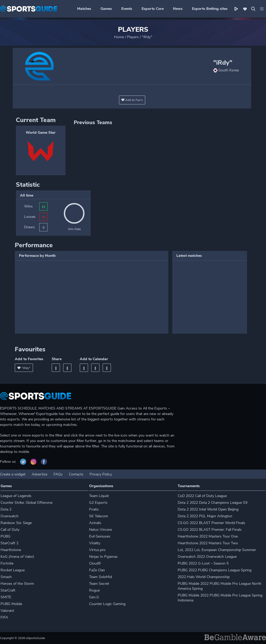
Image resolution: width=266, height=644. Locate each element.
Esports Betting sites (210, 9)
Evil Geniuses (100, 536)
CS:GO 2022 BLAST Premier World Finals (211, 523)
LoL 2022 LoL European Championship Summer (217, 550)
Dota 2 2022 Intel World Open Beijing (208, 509)
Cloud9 (95, 563)
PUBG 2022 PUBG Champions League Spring (215, 570)
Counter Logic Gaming (107, 604)
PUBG (5, 536)
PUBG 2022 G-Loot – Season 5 (203, 563)
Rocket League (13, 570)
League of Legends (16, 496)
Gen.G (94, 597)
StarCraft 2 (9, 543)
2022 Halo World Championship (204, 577)
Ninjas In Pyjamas (103, 557)
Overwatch (9, 516)
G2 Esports (98, 503)
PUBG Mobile (11, 604)
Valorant (7, 611)
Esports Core (153, 9)
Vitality (95, 543)
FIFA (4, 617)
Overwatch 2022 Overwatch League (207, 557)
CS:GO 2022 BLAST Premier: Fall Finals (210, 530)
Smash (6, 577)
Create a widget (13, 474)
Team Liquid (99, 496)
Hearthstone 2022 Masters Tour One (208, 536)
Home (119, 37)
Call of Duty (10, 530)
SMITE (6, 597)
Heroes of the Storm (17, 584)
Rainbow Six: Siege (16, 523)
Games (106, 9)
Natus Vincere (101, 530)
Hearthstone (11, 550)
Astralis (95, 523)
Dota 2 (6, 509)
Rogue (94, 590)
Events (127, 9)
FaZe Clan (97, 570)
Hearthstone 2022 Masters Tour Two (208, 543)
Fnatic (94, 509)
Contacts (76, 474)
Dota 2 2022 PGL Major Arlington (205, 516)
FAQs (58, 474)
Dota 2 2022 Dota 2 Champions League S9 (212, 503)
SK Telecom (99, 516)
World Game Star (41, 133)
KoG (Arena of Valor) (17, 557)
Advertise (39, 474)
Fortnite (7, 563)
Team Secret (99, 584)
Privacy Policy (101, 474)
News (178, 9)
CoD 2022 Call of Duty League (202, 496)
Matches (84, 9)
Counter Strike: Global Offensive (26, 503)
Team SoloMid (101, 577)
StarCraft (8, 590)
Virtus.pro (97, 550)
